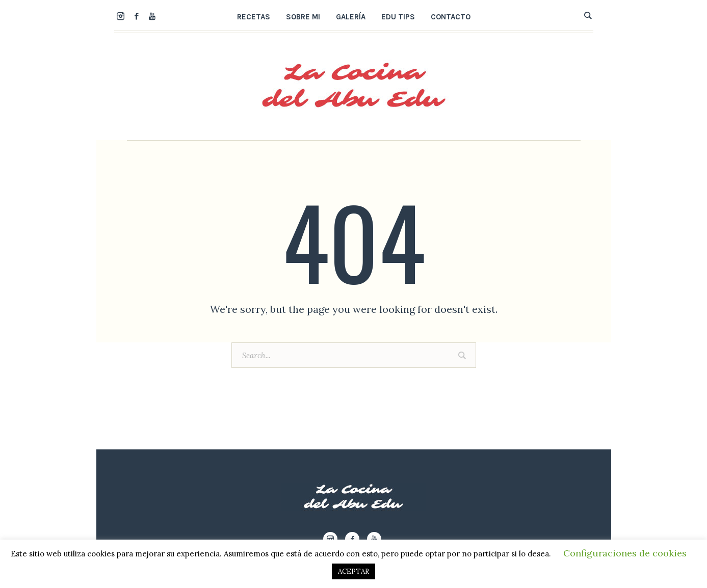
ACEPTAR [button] (353, 571)
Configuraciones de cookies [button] (625, 553)
